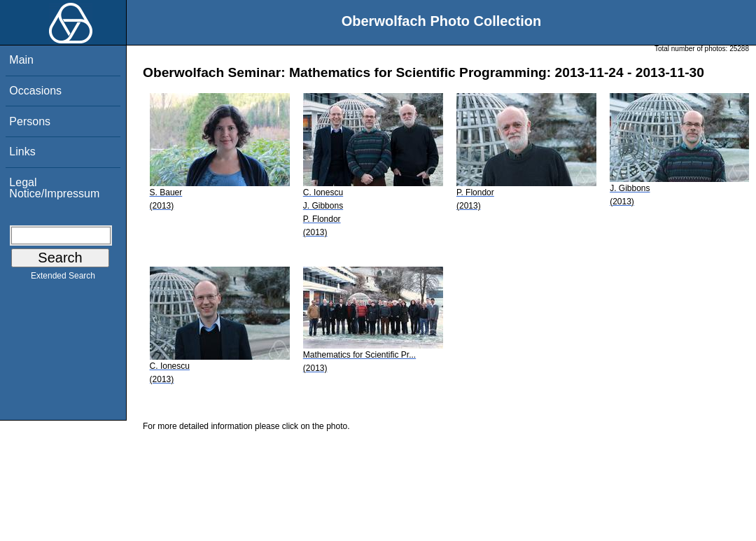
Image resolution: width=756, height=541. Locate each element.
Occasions (35, 91)
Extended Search (63, 279)
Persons (30, 121)
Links (22, 152)
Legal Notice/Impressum (54, 188)
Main (21, 60)
